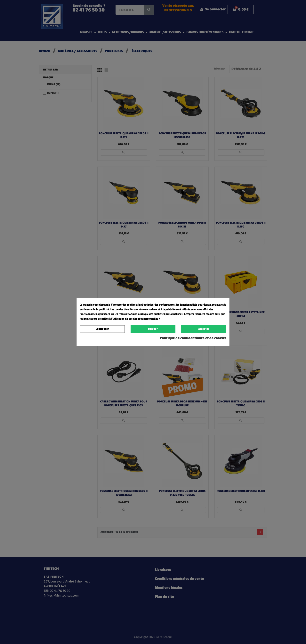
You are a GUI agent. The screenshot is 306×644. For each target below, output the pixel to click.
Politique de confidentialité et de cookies (193, 338)
